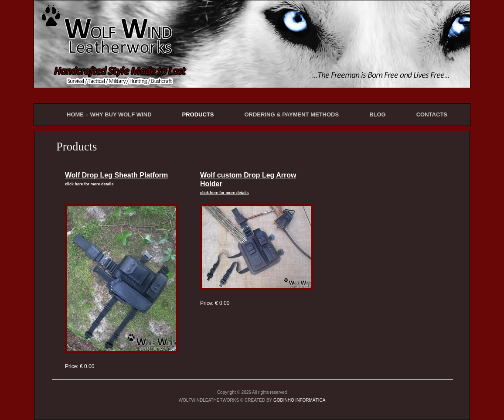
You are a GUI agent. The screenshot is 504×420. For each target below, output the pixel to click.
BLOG (378, 114)
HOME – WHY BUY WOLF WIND (109, 114)
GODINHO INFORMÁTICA (299, 400)
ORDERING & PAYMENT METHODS (291, 114)
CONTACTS (432, 114)
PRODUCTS (198, 114)
